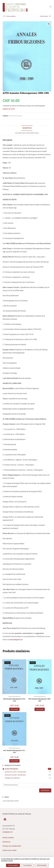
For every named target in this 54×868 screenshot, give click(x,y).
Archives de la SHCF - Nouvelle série (15, 776)
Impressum (6, 843)
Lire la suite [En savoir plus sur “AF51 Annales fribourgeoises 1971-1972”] (14, 762)
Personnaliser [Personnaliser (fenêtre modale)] (42, 865)
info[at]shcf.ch (8, 833)
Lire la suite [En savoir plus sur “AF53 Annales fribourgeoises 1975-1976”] (14, 711)
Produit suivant (44, 18)
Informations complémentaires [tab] (27, 135)
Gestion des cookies (10, 852)
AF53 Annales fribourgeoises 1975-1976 (14, 701)
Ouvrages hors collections (12, 779)
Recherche (45, 792)
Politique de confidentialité (12, 847)
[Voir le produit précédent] (4, 18)
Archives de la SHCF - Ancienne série (15, 773)
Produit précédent (11, 18)
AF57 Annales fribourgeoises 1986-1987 (40, 701)
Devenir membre (8, 839)
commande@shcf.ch (15, 641)
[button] (49, 25)
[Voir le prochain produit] (50, 18)
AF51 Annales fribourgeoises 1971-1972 (14, 753)
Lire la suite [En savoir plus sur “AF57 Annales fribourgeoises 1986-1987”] (40, 711)
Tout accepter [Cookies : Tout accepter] (13, 865)
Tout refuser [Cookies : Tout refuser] (27, 865)
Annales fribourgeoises (16, 117)
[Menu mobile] (50, 7)
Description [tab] (27, 130)
